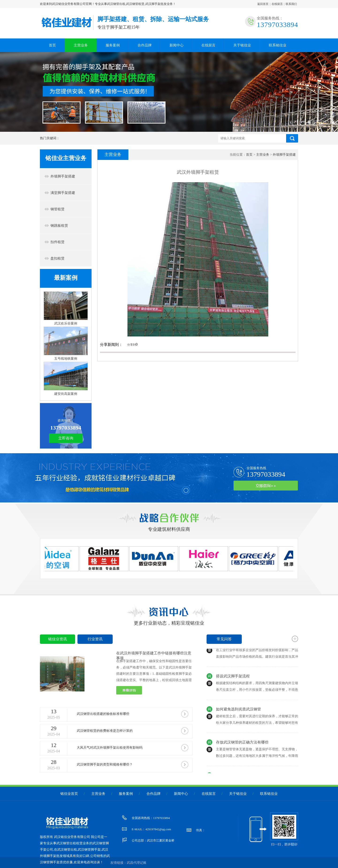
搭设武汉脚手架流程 (233, 679)
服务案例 (113, 45)
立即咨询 (66, 438)
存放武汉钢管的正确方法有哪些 (242, 745)
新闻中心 (177, 45)
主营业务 (81, 45)
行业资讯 (95, 639)
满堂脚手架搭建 (63, 193)
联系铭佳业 (278, 45)
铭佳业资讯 (58, 639)
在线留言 (277, 4)
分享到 (131, 345)
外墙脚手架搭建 (63, 176)
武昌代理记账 (137, 863)
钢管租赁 (58, 209)
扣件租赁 (58, 242)
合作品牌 (145, 45)
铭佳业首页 (69, 794)
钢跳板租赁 (59, 226)
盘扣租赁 (58, 258)
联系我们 (291, 4)
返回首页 (263, 4)
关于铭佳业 (242, 45)
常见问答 (224, 639)
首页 (52, 45)
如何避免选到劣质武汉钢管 (238, 712)
